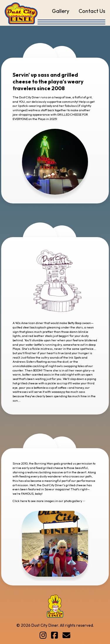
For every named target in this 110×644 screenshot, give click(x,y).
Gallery (61, 11)
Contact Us (92, 11)
